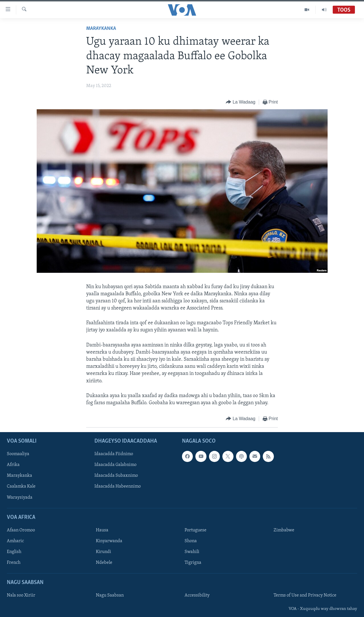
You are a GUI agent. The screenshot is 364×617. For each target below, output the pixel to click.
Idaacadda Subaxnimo (116, 476)
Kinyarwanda (109, 541)
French (14, 563)
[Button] (240, 102)
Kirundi (104, 552)
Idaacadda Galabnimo (115, 465)
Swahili (192, 552)
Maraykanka (101, 29)
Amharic (15, 541)
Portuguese (196, 530)
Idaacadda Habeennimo (118, 487)
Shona (191, 541)
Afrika (13, 465)
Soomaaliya (18, 454)
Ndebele (104, 563)
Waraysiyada (20, 498)
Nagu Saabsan (110, 596)
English (14, 552)
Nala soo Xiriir (21, 596)
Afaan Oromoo (21, 530)
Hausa (102, 530)
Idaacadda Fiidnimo (114, 454)
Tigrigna (193, 563)
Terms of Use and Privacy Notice (305, 596)
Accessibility (197, 596)
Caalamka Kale (21, 487)
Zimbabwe (284, 530)
